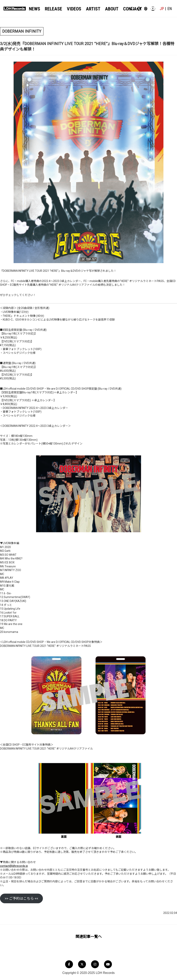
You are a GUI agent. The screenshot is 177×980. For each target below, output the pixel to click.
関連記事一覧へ (89, 936)
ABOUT (103, 8)
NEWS (36, 8)
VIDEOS (70, 8)
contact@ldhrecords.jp (14, 865)
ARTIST (87, 8)
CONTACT (121, 8)
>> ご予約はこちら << (21, 898)
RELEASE (52, 8)
